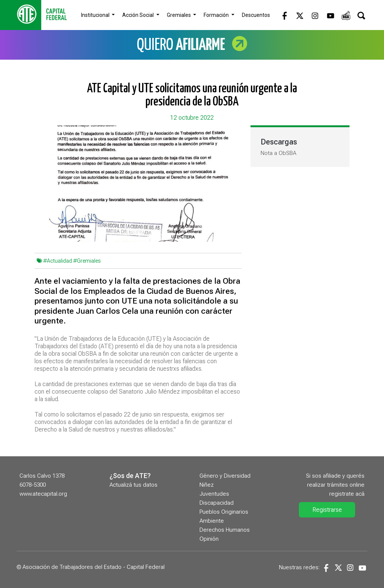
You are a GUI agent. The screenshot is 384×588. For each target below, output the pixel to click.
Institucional (96, 15)
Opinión (209, 539)
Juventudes (214, 494)
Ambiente (212, 521)
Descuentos (256, 15)
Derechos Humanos (225, 530)
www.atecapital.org (43, 494)
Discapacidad (217, 503)
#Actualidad (58, 261)
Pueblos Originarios (224, 512)
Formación (217, 15)
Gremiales (179, 15)
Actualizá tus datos (133, 485)
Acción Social (139, 15)
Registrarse (327, 510)
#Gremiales (87, 261)
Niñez (207, 485)
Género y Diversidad (225, 476)
